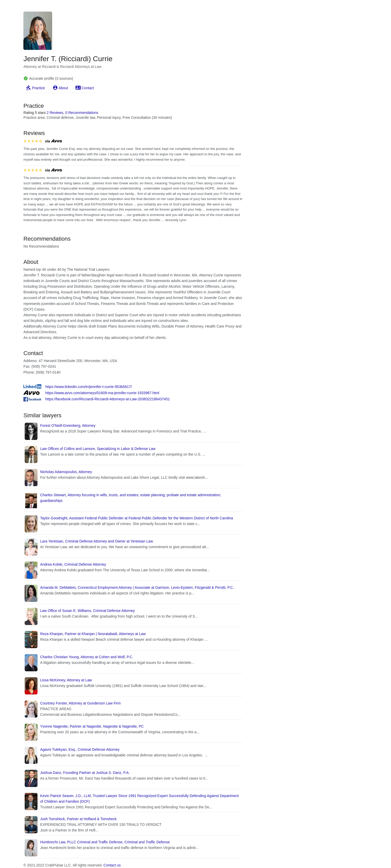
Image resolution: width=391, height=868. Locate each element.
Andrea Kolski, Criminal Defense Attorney (73, 564)
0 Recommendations (82, 113)
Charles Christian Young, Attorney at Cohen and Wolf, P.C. (87, 657)
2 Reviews (55, 113)
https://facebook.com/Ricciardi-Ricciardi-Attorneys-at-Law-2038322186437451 (108, 399)
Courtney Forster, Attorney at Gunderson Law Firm (80, 703)
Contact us (112, 865)
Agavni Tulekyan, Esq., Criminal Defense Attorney (80, 749)
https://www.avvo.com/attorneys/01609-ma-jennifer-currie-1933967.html (102, 393)
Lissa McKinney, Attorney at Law (66, 680)
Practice (38, 88)
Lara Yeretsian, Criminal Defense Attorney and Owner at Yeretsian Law (96, 541)
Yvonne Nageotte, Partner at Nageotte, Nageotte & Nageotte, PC (92, 726)
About (63, 88)
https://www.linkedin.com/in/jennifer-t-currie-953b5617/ (89, 387)
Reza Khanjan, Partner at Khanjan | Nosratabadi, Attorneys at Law (93, 634)
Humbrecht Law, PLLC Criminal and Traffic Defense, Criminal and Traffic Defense (105, 842)
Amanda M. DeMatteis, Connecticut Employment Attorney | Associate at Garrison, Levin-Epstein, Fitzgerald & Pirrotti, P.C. (137, 587)
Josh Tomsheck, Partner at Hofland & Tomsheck (78, 819)
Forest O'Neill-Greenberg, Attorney (68, 426)
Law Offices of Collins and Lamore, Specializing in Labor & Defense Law (98, 449)
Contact (88, 88)
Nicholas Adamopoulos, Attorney (66, 472)
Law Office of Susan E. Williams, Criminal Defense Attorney (87, 611)
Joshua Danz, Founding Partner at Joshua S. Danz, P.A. (85, 773)
